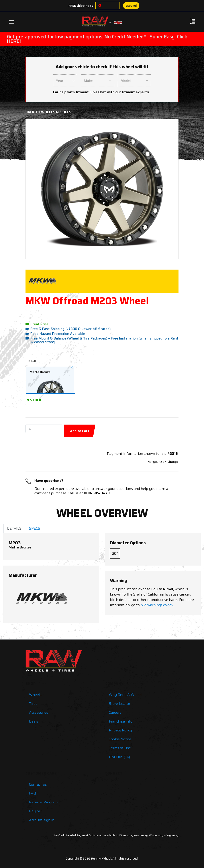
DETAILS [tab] (14, 528)
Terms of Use (120, 748)
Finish (31, 361)
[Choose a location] (100, 6)
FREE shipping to (81, 6)
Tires (33, 704)
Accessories (39, 712)
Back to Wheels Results (48, 112)
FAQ (32, 793)
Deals (34, 721)
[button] (41, 189)
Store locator (120, 704)
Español (131, 6)
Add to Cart (80, 431)
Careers (115, 712)
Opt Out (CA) (119, 757)
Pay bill (35, 811)
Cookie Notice (120, 739)
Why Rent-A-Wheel (125, 695)
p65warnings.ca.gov (157, 605)
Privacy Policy (120, 730)
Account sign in (42, 820)
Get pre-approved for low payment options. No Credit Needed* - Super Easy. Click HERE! (97, 39)
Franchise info (121, 721)
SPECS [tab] (35, 528)
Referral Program (43, 802)
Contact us (38, 784)
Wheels (35, 695)
